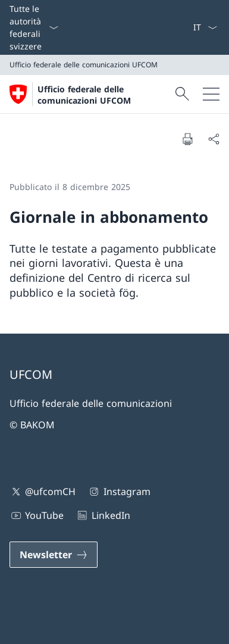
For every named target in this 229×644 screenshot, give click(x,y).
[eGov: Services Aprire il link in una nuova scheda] (188, 27)
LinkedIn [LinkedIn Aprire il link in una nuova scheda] (103, 515)
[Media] (178, 27)
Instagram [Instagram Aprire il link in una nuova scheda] (119, 491)
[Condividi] (214, 139)
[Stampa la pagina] (187, 139)
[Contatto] (174, 27)
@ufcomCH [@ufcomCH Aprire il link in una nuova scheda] (43, 491)
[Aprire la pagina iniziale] (91, 94)
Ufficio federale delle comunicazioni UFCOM (84, 95)
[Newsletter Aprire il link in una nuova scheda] (54, 555)
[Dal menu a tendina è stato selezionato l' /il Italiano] (205, 27)
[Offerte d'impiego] (183, 27)
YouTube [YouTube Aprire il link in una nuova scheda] (37, 515)
